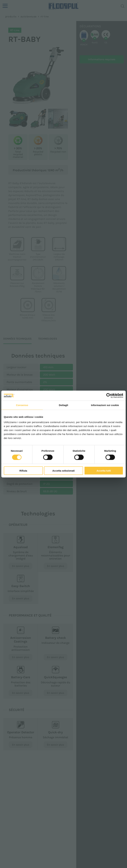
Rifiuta (23, 470)
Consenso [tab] (22, 405)
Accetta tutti (104, 470)
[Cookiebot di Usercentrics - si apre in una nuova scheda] (109, 396)
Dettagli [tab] (63, 405)
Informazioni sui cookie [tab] (105, 405)
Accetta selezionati (63, 470)
